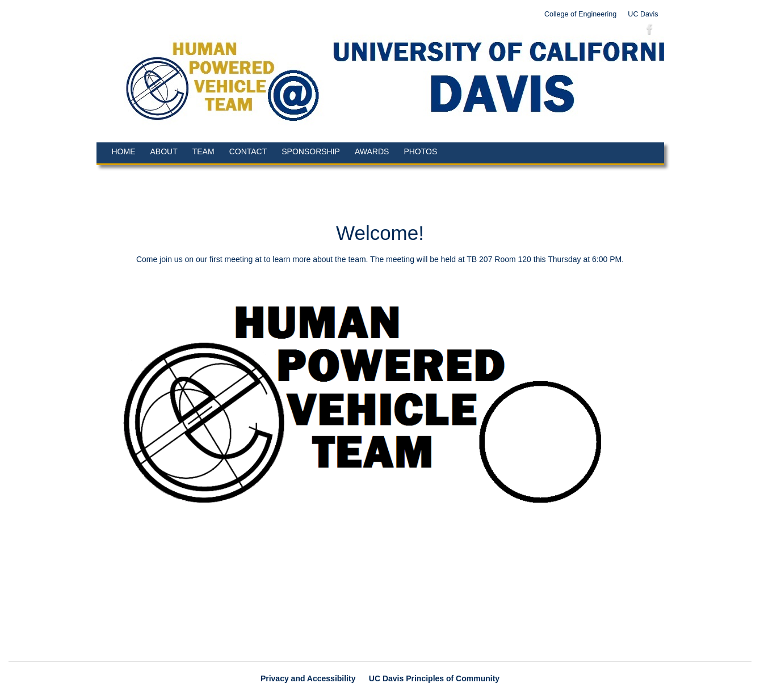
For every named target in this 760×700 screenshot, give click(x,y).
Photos (420, 151)
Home (124, 151)
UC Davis (643, 14)
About (164, 151)
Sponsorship (311, 151)
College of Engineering (580, 14)
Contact (248, 151)
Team (203, 151)
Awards (372, 151)
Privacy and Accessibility (308, 678)
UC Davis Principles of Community (434, 678)
